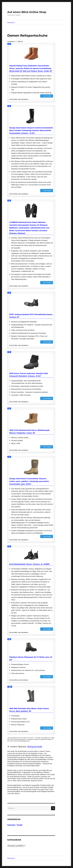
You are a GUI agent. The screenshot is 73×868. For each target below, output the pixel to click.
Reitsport (11, 22)
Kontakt (20, 825)
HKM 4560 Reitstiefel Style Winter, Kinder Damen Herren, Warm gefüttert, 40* (29, 710)
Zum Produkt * (48, 96)
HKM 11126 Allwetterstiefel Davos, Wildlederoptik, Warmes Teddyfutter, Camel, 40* (30, 432)
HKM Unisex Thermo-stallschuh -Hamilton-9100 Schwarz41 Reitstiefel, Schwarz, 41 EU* (29, 375)
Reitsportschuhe (35, 746)
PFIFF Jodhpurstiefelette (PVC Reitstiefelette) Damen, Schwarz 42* (31, 316)
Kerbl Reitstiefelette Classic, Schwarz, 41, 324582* (30, 564)
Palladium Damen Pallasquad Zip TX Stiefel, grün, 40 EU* (31, 659)
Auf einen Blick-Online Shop (27, 12)
